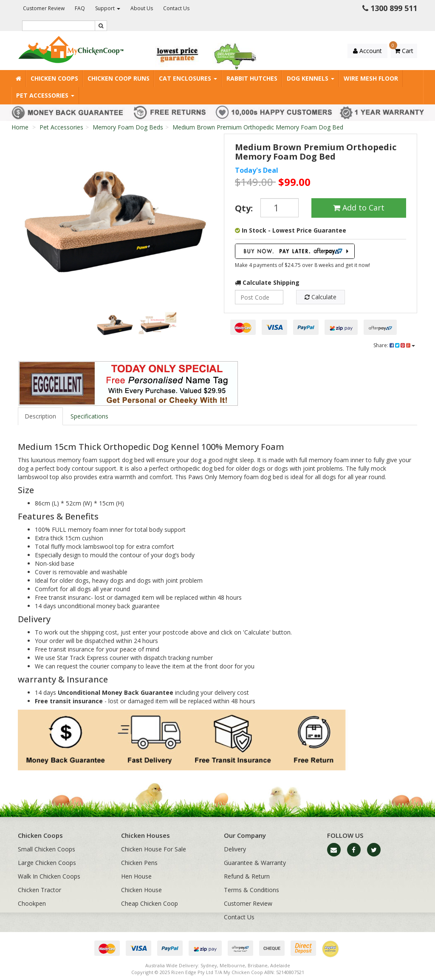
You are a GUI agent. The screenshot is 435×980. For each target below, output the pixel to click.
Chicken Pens (139, 863)
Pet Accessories (45, 95)
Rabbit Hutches (252, 78)
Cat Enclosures (188, 78)
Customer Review (44, 8)
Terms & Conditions (251, 890)
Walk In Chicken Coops (49, 876)
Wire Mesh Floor (371, 78)
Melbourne (232, 965)
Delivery (235, 849)
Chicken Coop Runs (119, 78)
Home (20, 127)
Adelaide (280, 965)
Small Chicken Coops (47, 849)
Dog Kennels (311, 78)
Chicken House (141, 890)
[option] (114, 219)
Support (108, 8)
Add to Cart (359, 208)
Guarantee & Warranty (255, 863)
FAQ (80, 8)
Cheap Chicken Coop (150, 903)
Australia (155, 965)
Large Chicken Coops (47, 863)
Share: (394, 345)
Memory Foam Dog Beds (128, 127)
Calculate (321, 297)
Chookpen (32, 903)
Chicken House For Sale (154, 849)
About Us (142, 8)
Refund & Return (247, 876)
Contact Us (176, 8)
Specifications (89, 416)
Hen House (136, 876)
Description (40, 416)
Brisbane (258, 965)
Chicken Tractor (40, 890)
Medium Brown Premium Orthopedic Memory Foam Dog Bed (258, 127)
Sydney (209, 965)
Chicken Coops (54, 78)
